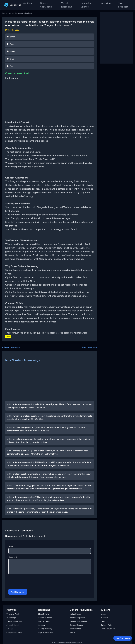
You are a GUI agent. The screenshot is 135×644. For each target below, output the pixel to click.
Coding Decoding (45, 629)
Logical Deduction (45, 632)
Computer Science (86, 5)
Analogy (28, 13)
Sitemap (105, 621)
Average (10, 629)
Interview (106, 3)
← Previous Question (12, 347)
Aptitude (28, 3)
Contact (105, 618)
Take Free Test (123, 5)
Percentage (11, 618)
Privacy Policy (107, 625)
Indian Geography (77, 618)
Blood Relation (44, 614)
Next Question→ (90, 347)
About (104, 614)
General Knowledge (46, 5)
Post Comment (18, 592)
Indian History (75, 614)
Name (11, 546)
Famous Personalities (78, 621)
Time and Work (13, 614)
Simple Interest (13, 625)
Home (5, 13)
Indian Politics (75, 629)
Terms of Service (108, 629)
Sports (72, 632)
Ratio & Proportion (14, 621)
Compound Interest (15, 632)
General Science (76, 625)
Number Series (44, 621)
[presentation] (28, 582)
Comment (13, 557)
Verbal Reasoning (67, 5)
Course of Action (45, 618)
